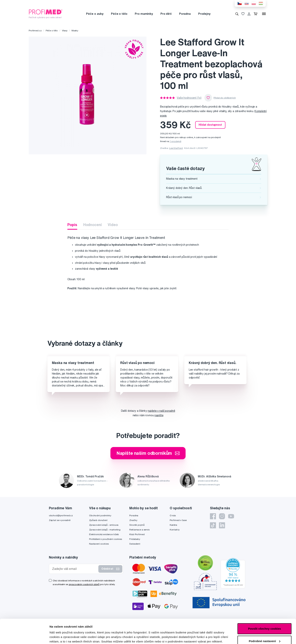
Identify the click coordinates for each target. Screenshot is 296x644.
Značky (133, 520)
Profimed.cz (35, 30)
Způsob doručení (98, 520)
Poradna (185, 14)
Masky (75, 30)
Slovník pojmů (137, 525)
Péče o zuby (95, 14)
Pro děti (166, 14)
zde (105, 626)
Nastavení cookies (99, 544)
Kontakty (175, 530)
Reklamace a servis (139, 530)
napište (159, 415)
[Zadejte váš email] (75, 569)
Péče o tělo (119, 14)
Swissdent (135, 544)
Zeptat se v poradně (60, 520)
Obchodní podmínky (100, 515)
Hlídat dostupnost (210, 125)
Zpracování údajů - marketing (105, 530)
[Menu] (264, 14)
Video (113, 225)
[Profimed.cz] (46, 14)
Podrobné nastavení (63, 637)
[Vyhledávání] (237, 14)
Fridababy (135, 539)
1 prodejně (175, 141)
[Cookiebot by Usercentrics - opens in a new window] (24, 637)
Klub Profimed (137, 534)
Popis (72, 225)
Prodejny (204, 14)
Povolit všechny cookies (264, 604)
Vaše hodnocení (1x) (189, 98)
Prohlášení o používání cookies (106, 539)
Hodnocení (92, 225)
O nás (173, 515)
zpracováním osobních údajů (84, 584)
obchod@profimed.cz (61, 515)
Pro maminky (144, 14)
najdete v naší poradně (161, 411)
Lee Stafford (176, 148)
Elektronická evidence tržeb (104, 534)
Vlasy (65, 30)
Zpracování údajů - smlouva (104, 525)
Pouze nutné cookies (264, 629)
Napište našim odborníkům (148, 453)
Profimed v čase (178, 520)
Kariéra (173, 525)
